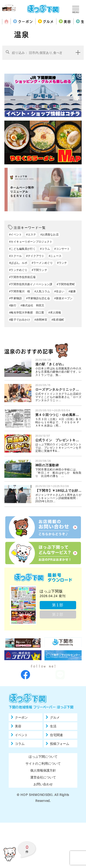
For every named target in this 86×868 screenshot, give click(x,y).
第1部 (58, 605)
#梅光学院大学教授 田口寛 (27, 313)
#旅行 (13, 305)
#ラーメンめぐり (42, 263)
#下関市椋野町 (66, 284)
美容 (67, 22)
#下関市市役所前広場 (22, 277)
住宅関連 (56, 748)
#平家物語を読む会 (38, 298)
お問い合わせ (43, 797)
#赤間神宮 (41, 320)
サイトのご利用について (43, 776)
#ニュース (55, 256)
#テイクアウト (35, 256)
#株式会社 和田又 (33, 305)
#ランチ (62, 263)
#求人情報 (55, 313)
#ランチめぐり (18, 270)
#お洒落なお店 (50, 235)
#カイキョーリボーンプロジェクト (31, 242)
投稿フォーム (60, 757)
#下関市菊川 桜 (20, 291)
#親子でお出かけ (20, 320)
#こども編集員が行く (22, 249)
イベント (21, 748)
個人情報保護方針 (43, 783)
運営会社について (43, 790)
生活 (53, 739)
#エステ (31, 235)
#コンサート (62, 249)
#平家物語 (15, 298)
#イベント (15, 235)
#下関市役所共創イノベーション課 (31, 284)
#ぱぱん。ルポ (18, 263)
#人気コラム (42, 291)
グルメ (48, 22)
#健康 (72, 291)
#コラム (45, 249)
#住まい (59, 291)
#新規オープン (64, 298)
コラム (20, 757)
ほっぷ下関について (43, 769)
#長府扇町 (58, 320)
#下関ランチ (39, 270)
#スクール (15, 256)
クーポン (25, 22)
